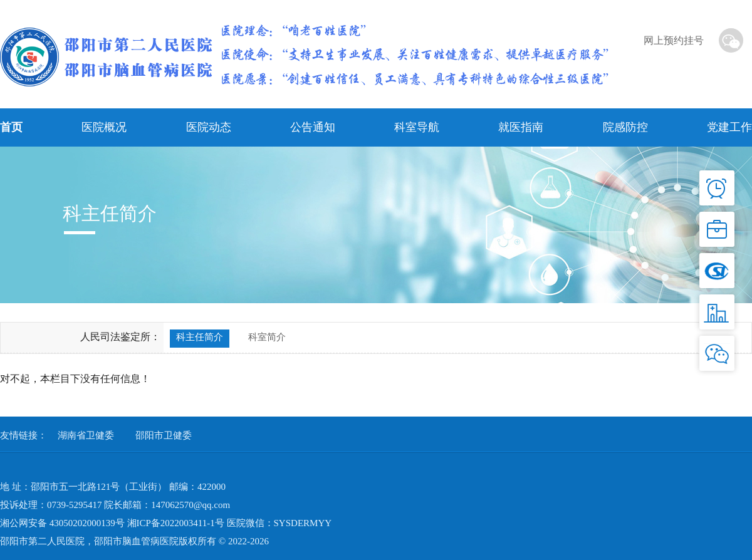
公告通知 (313, 127)
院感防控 (625, 127)
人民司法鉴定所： (120, 337)
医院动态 (209, 127)
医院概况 (104, 127)
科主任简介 (200, 337)
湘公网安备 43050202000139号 (62, 523)
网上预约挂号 (674, 40)
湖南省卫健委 (86, 435)
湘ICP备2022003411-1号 (176, 523)
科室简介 (267, 337)
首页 (11, 127)
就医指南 (521, 127)
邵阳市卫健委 (164, 435)
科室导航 (417, 127)
